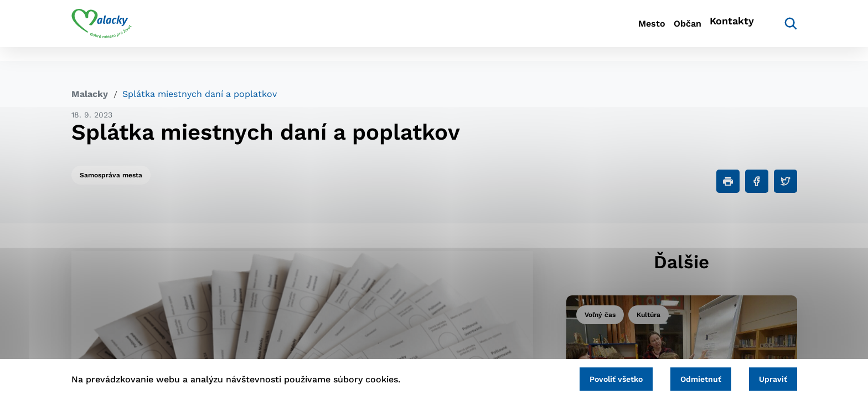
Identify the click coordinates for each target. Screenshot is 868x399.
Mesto (611, 31)
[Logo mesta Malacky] (102, 30)
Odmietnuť (684, 377)
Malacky (90, 94)
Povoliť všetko (588, 377)
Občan (666, 31)
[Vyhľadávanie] (781, 30)
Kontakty (727, 31)
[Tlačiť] (728, 181)
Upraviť (768, 377)
